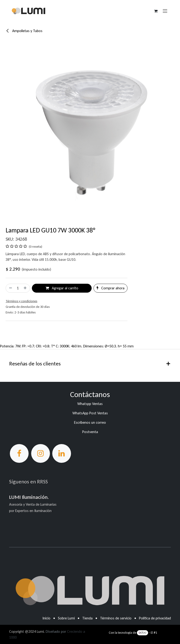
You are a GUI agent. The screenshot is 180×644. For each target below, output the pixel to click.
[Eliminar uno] (10, 288)
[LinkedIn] (62, 453)
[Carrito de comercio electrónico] (156, 11)
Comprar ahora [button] (111, 288)
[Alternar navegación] (165, 11)
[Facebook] (19, 453)
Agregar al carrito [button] (62, 288)
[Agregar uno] (26, 288)
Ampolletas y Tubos (24, 31)
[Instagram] (41, 453)
